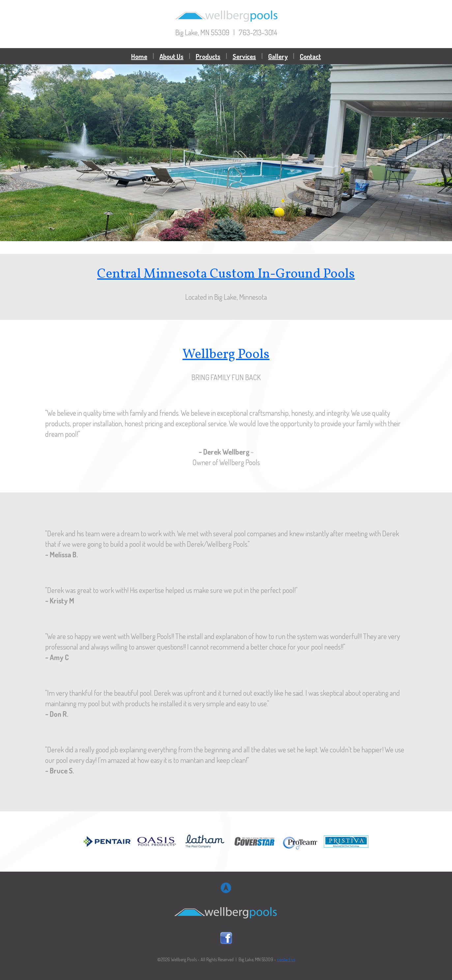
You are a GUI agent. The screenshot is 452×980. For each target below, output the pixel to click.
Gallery (278, 56)
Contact (310, 56)
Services (244, 56)
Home (139, 56)
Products (208, 56)
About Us (171, 56)
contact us (286, 959)
